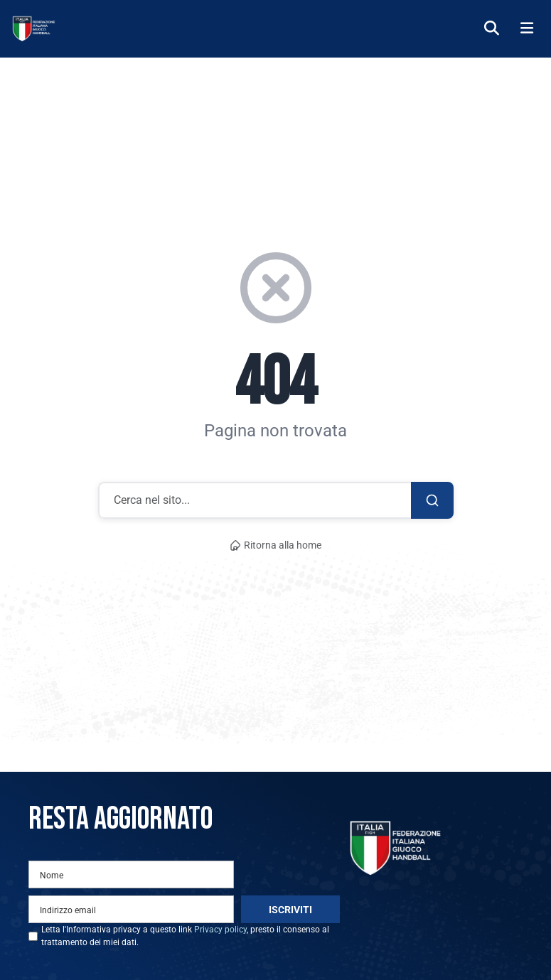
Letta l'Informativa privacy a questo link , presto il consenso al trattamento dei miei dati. (185, 936)
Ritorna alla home (276, 545)
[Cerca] (492, 29)
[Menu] (527, 29)
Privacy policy (220, 930)
